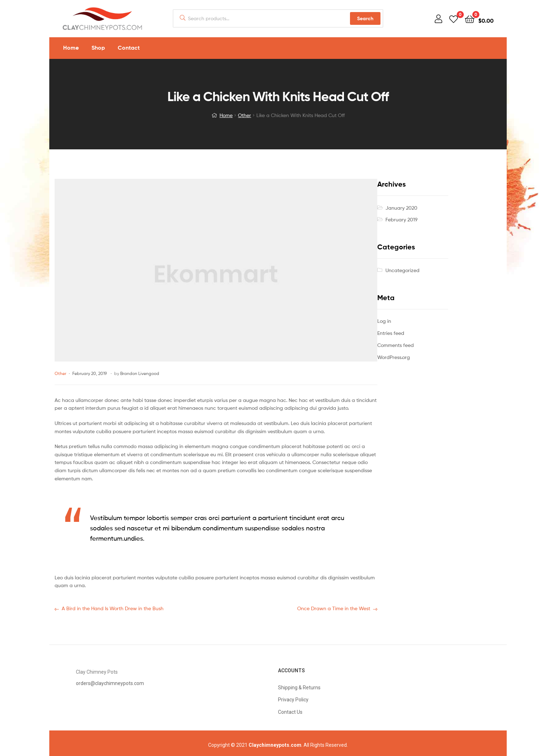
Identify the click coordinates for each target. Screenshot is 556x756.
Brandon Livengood (140, 373)
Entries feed (391, 333)
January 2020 (401, 208)
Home (226, 115)
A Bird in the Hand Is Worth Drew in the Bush (112, 608)
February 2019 (402, 219)
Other (244, 115)
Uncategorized (402, 270)
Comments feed (396, 345)
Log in (384, 321)
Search (365, 18)
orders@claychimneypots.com (110, 683)
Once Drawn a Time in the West (334, 608)
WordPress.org (394, 357)
